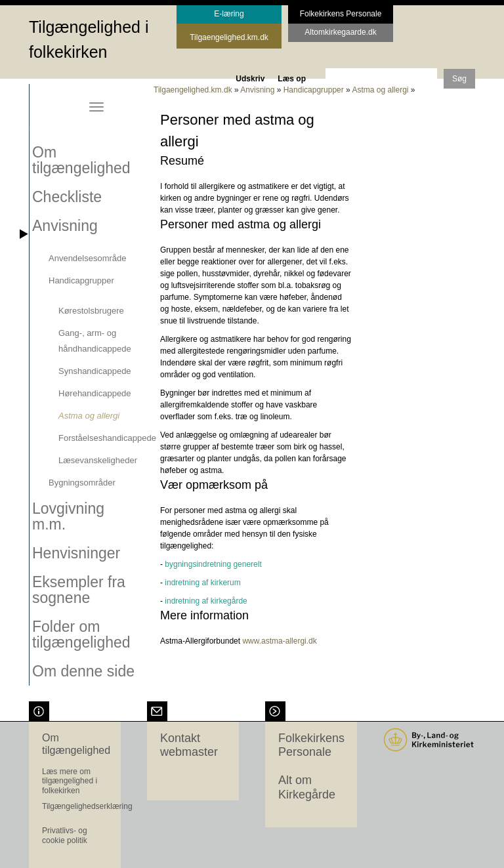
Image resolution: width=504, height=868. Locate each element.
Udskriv (250, 79)
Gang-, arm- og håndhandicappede (95, 341)
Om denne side (83, 671)
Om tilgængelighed (81, 160)
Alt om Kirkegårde (307, 787)
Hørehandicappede (95, 393)
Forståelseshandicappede (107, 438)
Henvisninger (76, 553)
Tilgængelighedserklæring (87, 806)
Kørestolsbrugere (91, 311)
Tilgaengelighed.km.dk (193, 90)
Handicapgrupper (81, 280)
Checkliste (67, 197)
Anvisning (65, 226)
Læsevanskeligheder (98, 460)
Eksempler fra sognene (79, 590)
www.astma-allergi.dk (279, 641)
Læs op (292, 79)
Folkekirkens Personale (311, 745)
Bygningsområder (82, 483)
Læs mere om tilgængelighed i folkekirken (70, 781)
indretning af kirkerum (202, 583)
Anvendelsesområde (88, 258)
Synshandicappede (95, 371)
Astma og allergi (89, 416)
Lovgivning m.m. (68, 516)
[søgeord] (381, 78)
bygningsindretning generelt (213, 564)
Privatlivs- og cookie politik (65, 835)
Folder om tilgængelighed (81, 634)
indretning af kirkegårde (206, 601)
